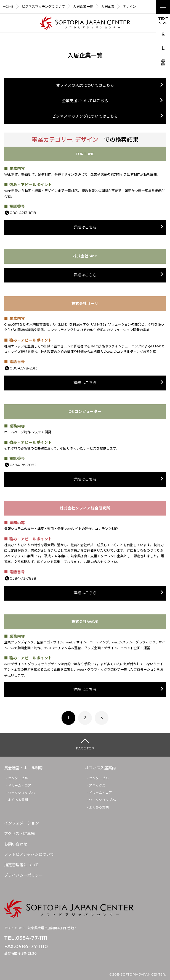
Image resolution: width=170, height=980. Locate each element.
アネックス (97, 785)
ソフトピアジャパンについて (29, 854)
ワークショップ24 (22, 793)
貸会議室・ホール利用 (23, 768)
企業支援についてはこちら (85, 101)
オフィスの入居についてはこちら (85, 85)
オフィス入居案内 (100, 768)
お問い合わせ (16, 844)
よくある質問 (18, 800)
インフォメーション (22, 823)
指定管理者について (22, 865)
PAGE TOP (85, 748)
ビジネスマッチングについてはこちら (85, 116)
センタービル (18, 778)
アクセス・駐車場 (19, 834)
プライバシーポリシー (23, 875)
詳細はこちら (85, 227)
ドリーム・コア (20, 785)
